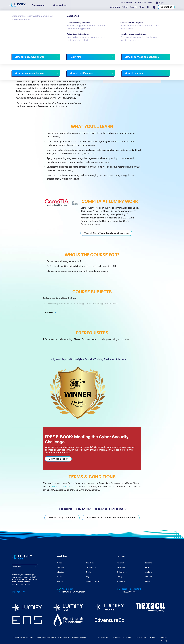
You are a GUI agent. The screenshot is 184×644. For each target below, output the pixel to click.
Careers (60, 581)
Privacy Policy (103, 637)
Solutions (61, 567)
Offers (125, 7)
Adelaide (149, 577)
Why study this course (24, 55)
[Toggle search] (148, 7)
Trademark (163, 637)
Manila (148, 581)
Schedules (90, 563)
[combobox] (13, 566)
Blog (141, 7)
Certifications (91, 567)
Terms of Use (141, 637)
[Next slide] (90, 55)
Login (161, 2)
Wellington (121, 567)
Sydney (120, 577)
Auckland (120, 563)
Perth (147, 567)
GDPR (152, 637)
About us (115, 7)
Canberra (149, 572)
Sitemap (164, 640)
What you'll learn (44, 55)
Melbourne (121, 581)
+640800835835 (145, 2)
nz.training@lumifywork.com (74, 592)
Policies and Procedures (122, 637)
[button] (51, 54)
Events (134, 7)
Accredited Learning (93, 581)
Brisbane (149, 563)
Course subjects (61, 55)
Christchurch (122, 572)
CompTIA (26, 24)
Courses (15, 24)
